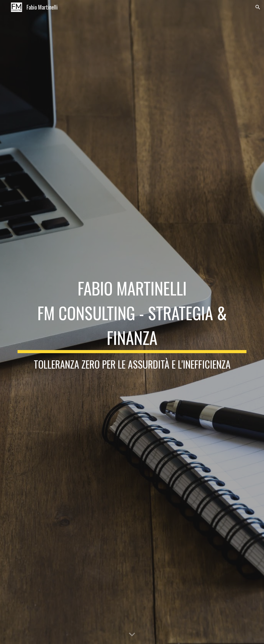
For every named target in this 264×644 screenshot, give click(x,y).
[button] (258, 7)
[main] (132, 322)
